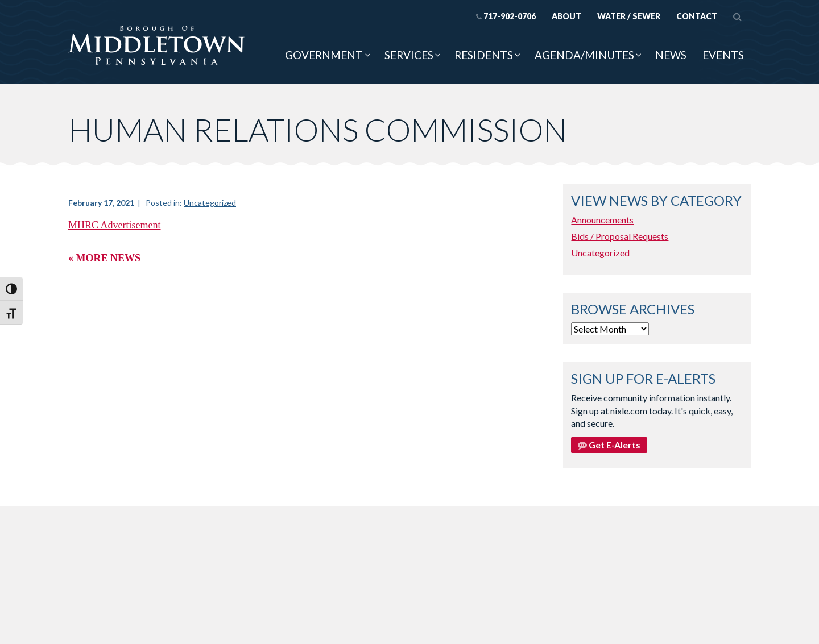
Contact (697, 16)
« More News (104, 258)
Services (409, 55)
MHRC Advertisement (115, 225)
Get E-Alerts (609, 445)
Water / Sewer (629, 16)
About (566, 16)
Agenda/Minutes (584, 55)
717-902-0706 (506, 16)
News (671, 55)
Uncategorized (210, 203)
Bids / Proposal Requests (620, 236)
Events (723, 55)
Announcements (602, 220)
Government (324, 55)
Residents (484, 55)
